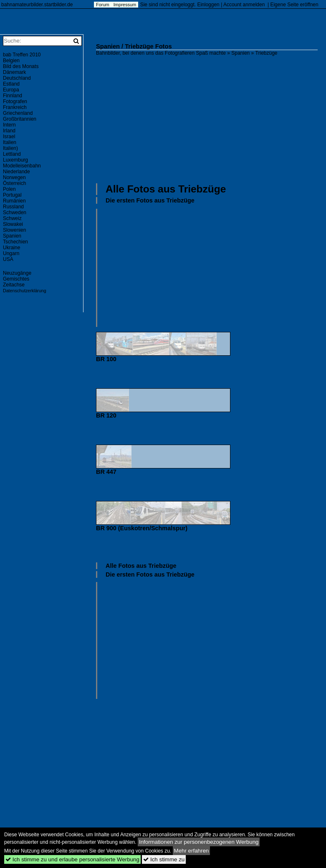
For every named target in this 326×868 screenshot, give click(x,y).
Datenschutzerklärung (25, 291)
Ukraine (11, 248)
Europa (11, 90)
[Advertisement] (211, 119)
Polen (9, 189)
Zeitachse (14, 285)
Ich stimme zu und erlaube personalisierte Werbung (72, 859)
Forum (103, 5)
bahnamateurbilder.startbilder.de (37, 5)
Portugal (12, 195)
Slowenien (14, 230)
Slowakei (13, 224)
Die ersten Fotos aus (150, 200)
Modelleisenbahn (22, 166)
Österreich (14, 183)
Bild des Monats (21, 66)
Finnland (13, 96)
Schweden (15, 213)
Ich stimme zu (164, 859)
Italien (10, 142)
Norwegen (14, 177)
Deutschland (17, 78)
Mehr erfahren (192, 851)
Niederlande (16, 172)
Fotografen (15, 101)
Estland (11, 84)
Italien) (10, 148)
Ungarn (11, 253)
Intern (9, 125)
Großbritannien (20, 119)
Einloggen (208, 5)
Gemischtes (16, 279)
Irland (9, 131)
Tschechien (15, 242)
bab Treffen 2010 (22, 55)
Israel (9, 137)
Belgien (11, 61)
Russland (13, 207)
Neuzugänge (17, 273)
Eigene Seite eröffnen (294, 5)
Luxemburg (15, 160)
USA (8, 259)
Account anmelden (244, 5)
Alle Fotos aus (166, 189)
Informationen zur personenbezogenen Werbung (199, 842)
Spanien (240, 53)
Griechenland (18, 113)
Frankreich (15, 107)
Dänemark (14, 72)
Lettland (12, 154)
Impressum (125, 5)
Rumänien (14, 201)
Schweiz (12, 218)
